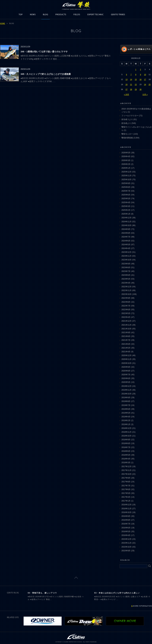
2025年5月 (126, 199)
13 (127, 79)
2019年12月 (127, 386)
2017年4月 (126, 497)
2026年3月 (126, 160)
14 (131, 79)
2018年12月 (127, 428)
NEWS (33, 15)
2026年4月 (126, 156)
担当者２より (127, 119)
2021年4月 (126, 352)
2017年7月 (126, 486)
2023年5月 (126, 279)
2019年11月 (127, 390)
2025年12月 (127, 172)
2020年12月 (127, 355)
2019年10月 (127, 394)
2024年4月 (126, 248)
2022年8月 (126, 302)
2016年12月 (127, 505)
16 (140, 79)
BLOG (46, 15)
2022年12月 (127, 287)
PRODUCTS (61, 15)
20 (127, 84)
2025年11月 (127, 176)
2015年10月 (127, 547)
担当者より (126, 123)
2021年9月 (126, 333)
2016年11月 (127, 509)
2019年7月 (126, 405)
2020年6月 (126, 378)
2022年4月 (126, 317)
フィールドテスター (130, 116)
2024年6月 (126, 241)
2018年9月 (126, 440)
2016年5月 (126, 532)
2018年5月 (126, 455)
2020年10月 (127, 363)
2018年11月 (127, 432)
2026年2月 (126, 164)
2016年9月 (126, 516)
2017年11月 (127, 470)
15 (136, 79)
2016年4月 (126, 535)
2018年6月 (126, 451)
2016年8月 (126, 520)
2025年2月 (126, 210)
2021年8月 (126, 336)
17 (145, 79)
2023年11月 (127, 256)
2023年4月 (126, 283)
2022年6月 (126, 310)
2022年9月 (126, 298)
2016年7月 (126, 524)
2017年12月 (127, 467)
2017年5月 (126, 493)
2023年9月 (126, 264)
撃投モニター (127, 134)
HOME (3, 23)
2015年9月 (126, 551)
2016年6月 (126, 528)
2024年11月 (127, 222)
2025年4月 (126, 202)
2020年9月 (126, 367)
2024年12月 (127, 218)
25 (150, 84)
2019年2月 (126, 420)
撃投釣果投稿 (127, 138)
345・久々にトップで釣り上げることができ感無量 (46, 74)
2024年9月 (126, 229)
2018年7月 (126, 447)
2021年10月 (127, 329)
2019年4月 (126, 417)
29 (136, 89)
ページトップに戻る (76, 578)
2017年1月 (126, 501)
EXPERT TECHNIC (96, 15)
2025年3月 (126, 206)
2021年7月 (126, 340)
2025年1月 (126, 214)
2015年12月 (127, 539)
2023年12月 (127, 252)
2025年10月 (127, 180)
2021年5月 (126, 348)
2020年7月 (126, 375)
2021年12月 (127, 321)
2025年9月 (126, 183)
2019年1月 (126, 424)
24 (145, 84)
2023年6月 (126, 275)
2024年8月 (126, 233)
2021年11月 (127, 325)
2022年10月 (127, 294)
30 (140, 89)
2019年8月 (126, 401)
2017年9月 (126, 478)
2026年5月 (126, 153)
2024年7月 (126, 237)
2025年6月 (126, 195)
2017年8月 (126, 482)
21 (131, 84)
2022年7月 (126, 306)
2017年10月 (127, 474)
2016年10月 (127, 512)
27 (127, 89)
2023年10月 (127, 260)
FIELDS (77, 15)
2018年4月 (126, 459)
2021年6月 (126, 344)
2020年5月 (126, 382)
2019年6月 (126, 409)
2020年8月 (126, 371)
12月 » (145, 94)
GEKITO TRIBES (118, 15)
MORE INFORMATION (142, 606)
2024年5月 (126, 245)
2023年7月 (126, 271)
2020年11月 (127, 359)
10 (145, 75)
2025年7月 (126, 191)
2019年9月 (126, 398)
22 (136, 84)
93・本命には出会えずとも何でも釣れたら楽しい (117, 593)
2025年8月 (126, 187)
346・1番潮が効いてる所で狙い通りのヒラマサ (44, 52)
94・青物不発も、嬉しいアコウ (42, 593)
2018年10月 (127, 436)
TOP (21, 15)
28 (131, 89)
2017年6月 (126, 489)
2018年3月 (126, 463)
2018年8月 (126, 443)
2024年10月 (127, 225)
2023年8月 (126, 268)
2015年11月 (127, 543)
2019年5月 (126, 413)
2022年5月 (126, 313)
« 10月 (127, 94)
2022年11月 (127, 290)
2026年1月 (126, 168)
